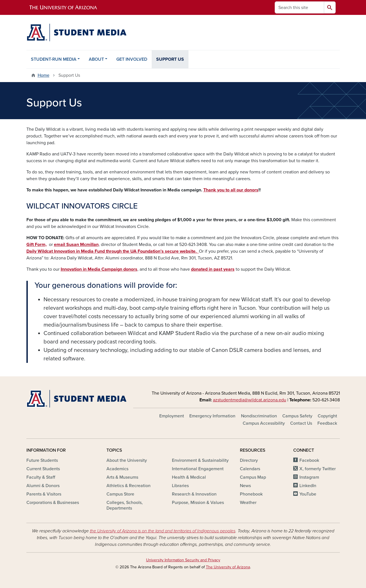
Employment (172, 416)
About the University (127, 460)
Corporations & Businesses (53, 503)
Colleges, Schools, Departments (125, 505)
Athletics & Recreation (129, 486)
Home (44, 75)
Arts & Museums (122, 477)
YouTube (308, 494)
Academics (117, 469)
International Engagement (198, 469)
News (245, 486)
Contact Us (301, 423)
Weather (248, 503)
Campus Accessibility (264, 423)
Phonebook (251, 494)
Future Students (42, 460)
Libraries (180, 486)
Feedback (327, 423)
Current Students (43, 469)
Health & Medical (189, 477)
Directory (249, 460)
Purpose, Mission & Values (198, 503)
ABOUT (96, 59)
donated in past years (213, 269)
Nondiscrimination (259, 416)
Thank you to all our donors (231, 190)
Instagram (309, 477)
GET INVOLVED (132, 59)
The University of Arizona (228, 567)
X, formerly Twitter (318, 469)
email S (62, 245)
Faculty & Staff (41, 477)
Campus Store (120, 494)
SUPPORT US (170, 59)
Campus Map (253, 477)
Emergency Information (212, 416)
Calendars (250, 469)
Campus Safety (297, 416)
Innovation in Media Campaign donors (99, 269)
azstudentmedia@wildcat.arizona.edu (250, 400)
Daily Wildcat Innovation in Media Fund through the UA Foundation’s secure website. (113, 251)
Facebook (309, 460)
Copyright (327, 416)
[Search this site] (299, 7)
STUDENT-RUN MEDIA (54, 59)
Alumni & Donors (43, 486)
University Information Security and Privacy (183, 560)
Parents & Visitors (44, 494)
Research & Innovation (194, 494)
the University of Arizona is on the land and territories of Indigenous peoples (163, 531)
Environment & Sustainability (200, 460)
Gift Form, (37, 245)
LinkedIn (308, 486)
